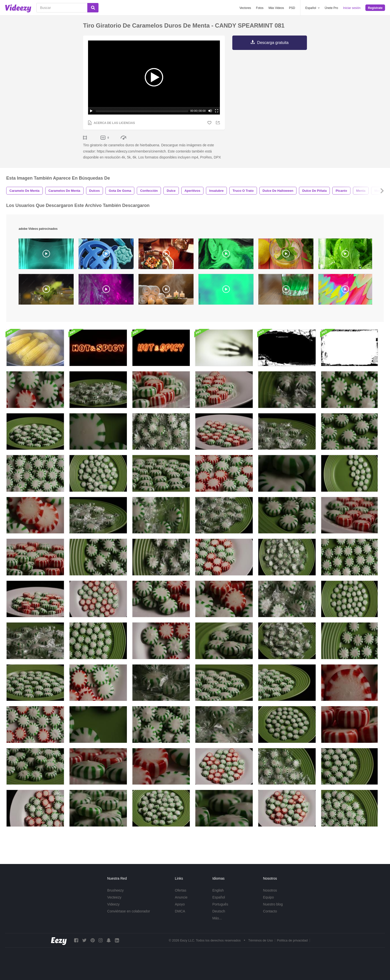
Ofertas (181, 896)
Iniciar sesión (352, 8)
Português (220, 910)
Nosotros (270, 896)
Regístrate (375, 8)
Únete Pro (331, 8)
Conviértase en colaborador (129, 917)
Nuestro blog (273, 910)
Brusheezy (115, 896)
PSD (292, 8)
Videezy (113, 910)
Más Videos (276, 8)
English (218, 896)
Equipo (269, 903)
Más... (217, 924)
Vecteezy (114, 903)
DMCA (180, 917)
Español (219, 903)
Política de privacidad (292, 947)
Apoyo (180, 910)
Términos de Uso (261, 947)
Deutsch (219, 917)
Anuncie (181, 903)
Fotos (260, 8)
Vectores (245, 8)
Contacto (270, 917)
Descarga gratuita (273, 43)
